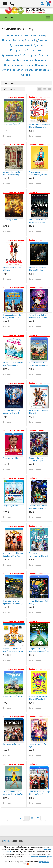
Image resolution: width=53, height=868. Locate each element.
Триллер (18, 70)
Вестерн (18, 40)
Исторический (19, 50)
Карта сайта (44, 862)
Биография (38, 36)
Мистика (44, 55)
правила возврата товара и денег (38, 857)
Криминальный (11, 55)
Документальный (21, 45)
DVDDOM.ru (8, 841)
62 (27, 818)
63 (32, 818)
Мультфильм (25, 60)
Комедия (36, 50)
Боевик (7, 40)
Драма (38, 45)
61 (21, 818)
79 (38, 818)
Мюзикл (41, 60)
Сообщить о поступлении (14, 97)
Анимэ (25, 36)
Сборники (41, 65)
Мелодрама (30, 55)
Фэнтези (26, 75)
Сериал (6, 70)
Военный (30, 40)
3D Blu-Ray (13, 36)
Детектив (43, 40)
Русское (28, 65)
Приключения (13, 65)
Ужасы (29, 70)
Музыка (11, 60)
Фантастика (42, 70)
